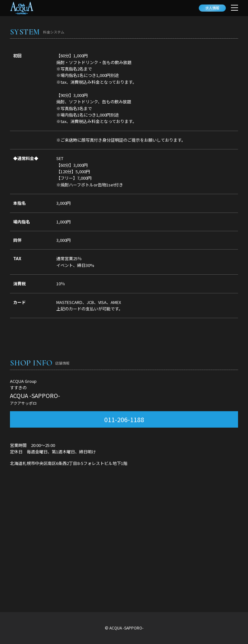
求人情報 (212, 8)
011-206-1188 (124, 419)
